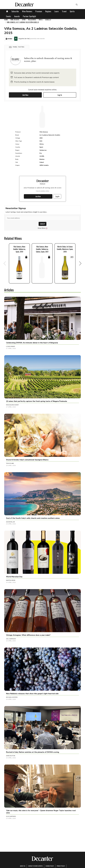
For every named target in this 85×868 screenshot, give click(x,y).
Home (6, 20)
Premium (39, 11)
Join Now (25, 95)
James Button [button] (11, 756)
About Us (23, 866)
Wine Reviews (27, 11)
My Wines (9, 39)
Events (9, 16)
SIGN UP (42, 224)
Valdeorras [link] (32, 20)
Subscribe (15, 11)
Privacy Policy (61, 866)
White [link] (41, 20)
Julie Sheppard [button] (11, 816)
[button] (17, 47)
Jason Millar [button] (10, 522)
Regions (48, 11)
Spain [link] (24, 20)
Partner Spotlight (30, 16)
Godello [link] (48, 20)
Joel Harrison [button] (11, 639)
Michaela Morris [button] (12, 697)
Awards (17, 16)
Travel (64, 11)
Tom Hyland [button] (10, 463)
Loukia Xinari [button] (11, 346)
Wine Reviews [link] (15, 20)
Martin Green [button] (11, 580)
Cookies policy (50, 866)
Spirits (72, 11)
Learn (57, 11)
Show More (42, 228)
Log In (60, 95)
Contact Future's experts (35, 866)
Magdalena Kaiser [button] (12, 405)
